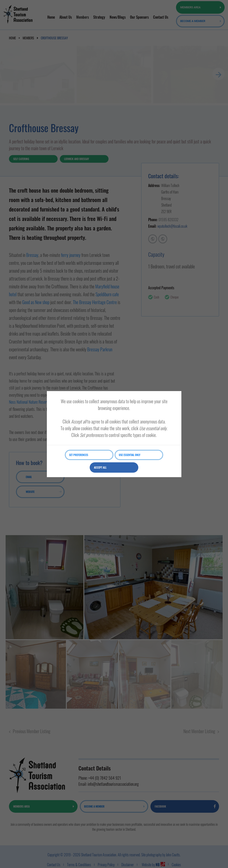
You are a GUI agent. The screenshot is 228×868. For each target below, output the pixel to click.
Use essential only (130, 455)
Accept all (100, 467)
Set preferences (79, 455)
